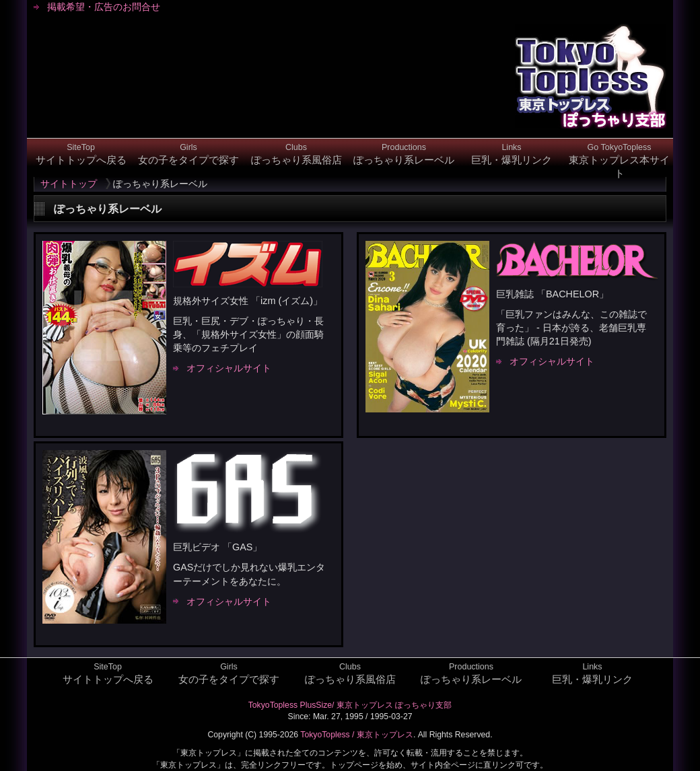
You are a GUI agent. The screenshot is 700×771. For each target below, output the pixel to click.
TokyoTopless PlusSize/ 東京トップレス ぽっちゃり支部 (350, 705)
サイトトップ (69, 184)
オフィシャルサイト (229, 368)
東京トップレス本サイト (619, 161)
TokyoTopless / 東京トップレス (357, 735)
